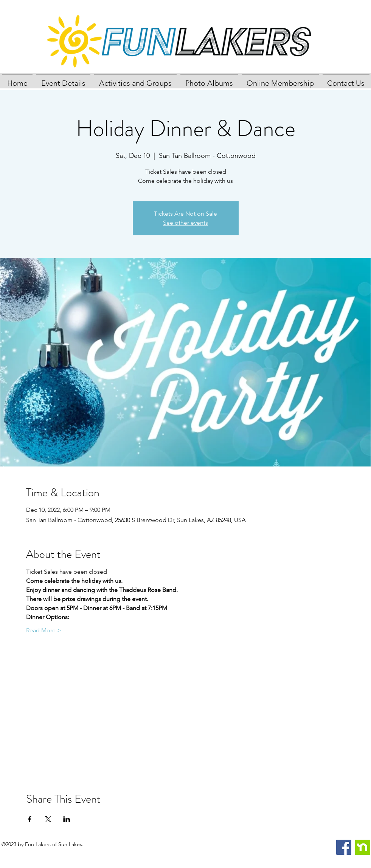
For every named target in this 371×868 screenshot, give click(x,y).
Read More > (44, 630)
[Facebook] (344, 847)
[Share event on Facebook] (30, 819)
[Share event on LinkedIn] (67, 819)
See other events (185, 223)
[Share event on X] (48, 819)
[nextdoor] (363, 847)
